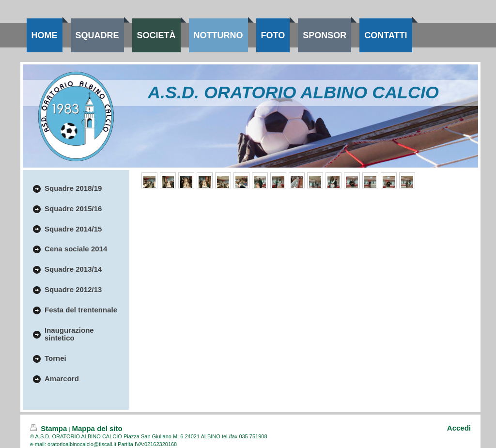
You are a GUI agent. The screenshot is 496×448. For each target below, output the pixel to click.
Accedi (459, 428)
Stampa (50, 428)
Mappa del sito (97, 428)
